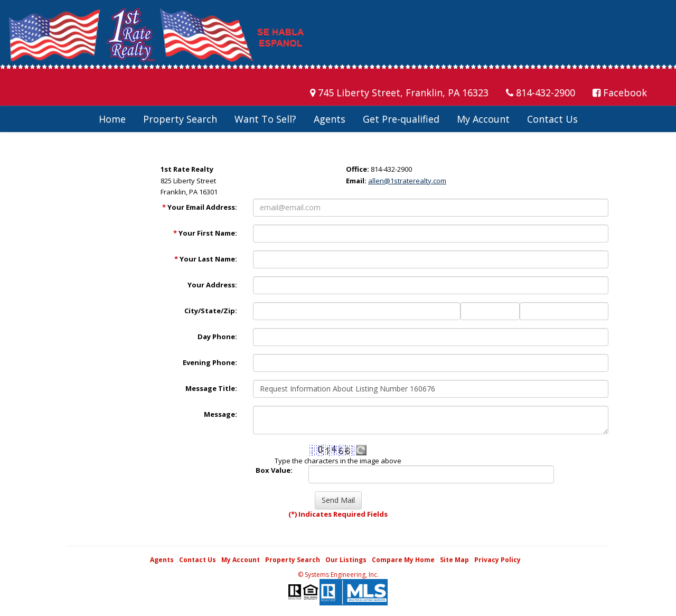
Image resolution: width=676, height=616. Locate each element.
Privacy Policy (497, 560)
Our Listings (346, 560)
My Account (483, 119)
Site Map (454, 560)
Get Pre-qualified (401, 119)
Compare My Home (403, 560)
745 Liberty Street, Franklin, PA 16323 (399, 92)
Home (112, 119)
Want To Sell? (265, 119)
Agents (330, 119)
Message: (220, 414)
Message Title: (211, 388)
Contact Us (552, 119)
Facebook (620, 92)
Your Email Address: (200, 207)
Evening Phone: (210, 362)
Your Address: (212, 285)
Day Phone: (217, 337)
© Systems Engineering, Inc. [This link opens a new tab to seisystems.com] (338, 575)
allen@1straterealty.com (407, 181)
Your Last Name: (206, 259)
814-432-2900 (541, 92)
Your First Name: (205, 233)
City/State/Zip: (211, 311)
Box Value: (274, 470)
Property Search (180, 119)
